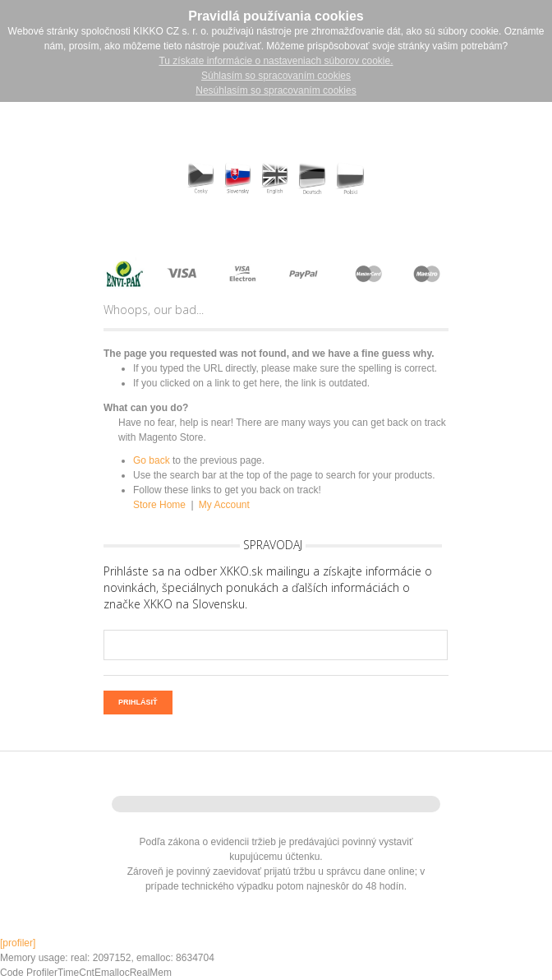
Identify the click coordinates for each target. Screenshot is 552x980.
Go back (152, 460)
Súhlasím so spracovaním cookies (276, 76)
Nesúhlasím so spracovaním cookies (276, 90)
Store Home (159, 505)
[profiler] (18, 943)
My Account (224, 505)
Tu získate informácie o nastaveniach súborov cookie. (276, 61)
